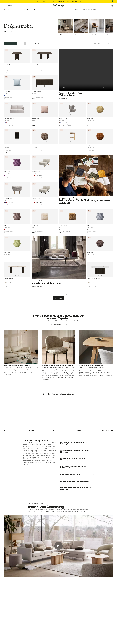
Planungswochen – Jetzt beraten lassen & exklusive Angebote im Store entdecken (58, 1)
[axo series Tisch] (17, 56)
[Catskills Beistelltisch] (72, 136)
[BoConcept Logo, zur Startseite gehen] (59, 6)
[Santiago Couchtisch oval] (100, 270)
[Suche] (112, 10)
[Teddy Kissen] (100, 109)
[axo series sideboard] (45, 83)
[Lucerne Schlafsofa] (17, 109)
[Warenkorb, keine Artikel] (112, 6)
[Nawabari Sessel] (45, 163)
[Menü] (5, 10)
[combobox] (94, 10)
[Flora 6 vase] (17, 163)
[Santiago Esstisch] (17, 270)
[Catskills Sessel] (72, 109)
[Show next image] (19, 61)
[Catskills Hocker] (17, 190)
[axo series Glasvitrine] (17, 136)
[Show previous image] (15, 61)
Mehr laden (58, 298)
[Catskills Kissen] (17, 83)
